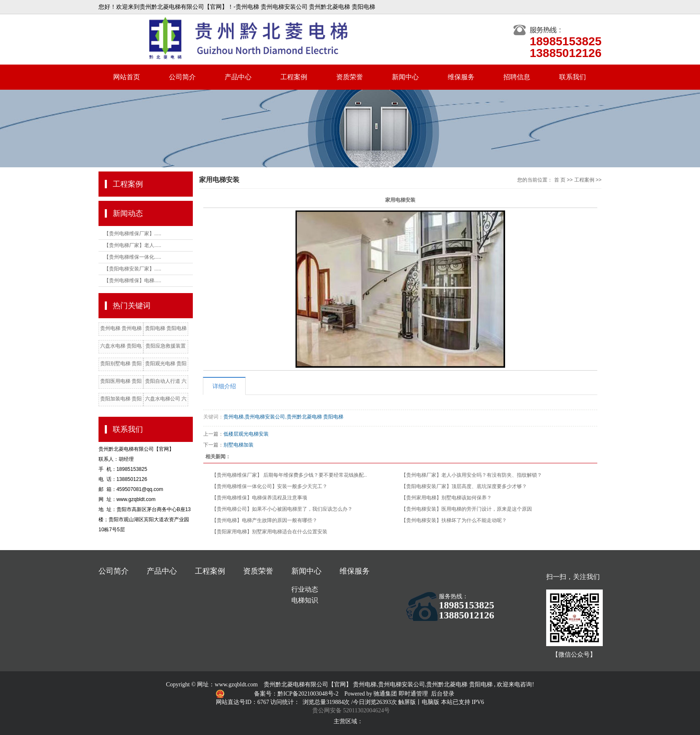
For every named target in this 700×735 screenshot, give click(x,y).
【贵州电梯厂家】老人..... (133, 245)
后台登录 (443, 694)
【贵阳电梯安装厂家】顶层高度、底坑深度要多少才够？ (464, 486)
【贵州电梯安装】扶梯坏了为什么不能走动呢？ (454, 520)
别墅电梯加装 (239, 445)
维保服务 (461, 77)
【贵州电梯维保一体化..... (133, 257)
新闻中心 (405, 77)
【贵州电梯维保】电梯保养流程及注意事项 (259, 498)
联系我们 (573, 77)
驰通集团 (386, 694)
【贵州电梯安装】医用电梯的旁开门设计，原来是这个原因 (467, 509)
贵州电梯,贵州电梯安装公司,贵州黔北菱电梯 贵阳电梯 (283, 417)
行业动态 (305, 589)
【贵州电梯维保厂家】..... (133, 234)
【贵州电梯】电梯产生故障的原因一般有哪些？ (264, 520)
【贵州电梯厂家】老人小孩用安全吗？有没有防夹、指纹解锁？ (472, 475)
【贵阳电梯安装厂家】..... (133, 269)
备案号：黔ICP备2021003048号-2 (297, 694)
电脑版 (430, 702)
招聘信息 (517, 77)
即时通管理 (413, 694)
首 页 (560, 180)
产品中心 (238, 77)
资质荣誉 (350, 77)
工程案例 (294, 77)
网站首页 (127, 77)
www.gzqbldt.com (236, 684)
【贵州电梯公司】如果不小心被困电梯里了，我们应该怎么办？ (282, 509)
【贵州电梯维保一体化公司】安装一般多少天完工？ (270, 486)
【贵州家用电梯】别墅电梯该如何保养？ (446, 498)
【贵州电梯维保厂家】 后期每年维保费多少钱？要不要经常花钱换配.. (289, 475)
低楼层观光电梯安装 (246, 434)
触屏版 (407, 702)
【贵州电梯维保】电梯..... (133, 280)
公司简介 (182, 77)
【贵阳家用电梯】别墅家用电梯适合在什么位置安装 (270, 532)
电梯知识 (305, 600)
